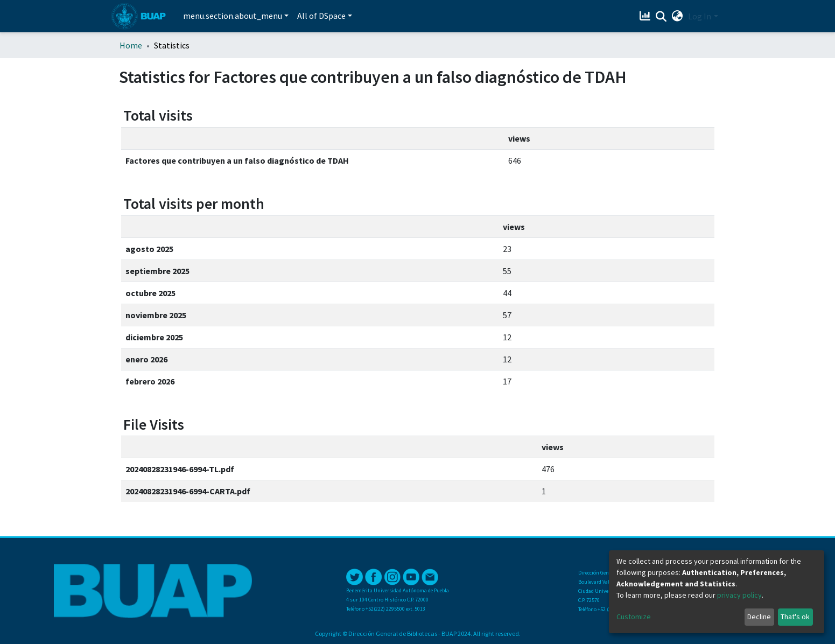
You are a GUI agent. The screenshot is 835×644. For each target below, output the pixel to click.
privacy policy (739, 595)
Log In (700, 16)
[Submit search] (661, 17)
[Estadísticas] (646, 16)
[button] (677, 16)
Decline (759, 617)
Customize (634, 617)
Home (131, 45)
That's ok (795, 617)
